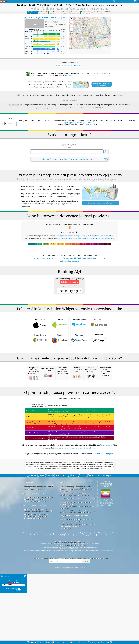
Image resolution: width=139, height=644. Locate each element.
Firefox (60, 364)
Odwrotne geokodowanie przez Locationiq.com (76, 594)
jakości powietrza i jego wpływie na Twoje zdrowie (76, 522)
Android (60, 348)
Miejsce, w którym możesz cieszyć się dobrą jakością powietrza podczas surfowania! (77, 600)
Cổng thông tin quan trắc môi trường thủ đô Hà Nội (70, 620)
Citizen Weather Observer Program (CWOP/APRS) (70, 616)
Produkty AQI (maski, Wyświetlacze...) (36, 589)
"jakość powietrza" (107, 519)
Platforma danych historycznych (34, 593)
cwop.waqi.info (64, 583)
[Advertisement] (69, 278)
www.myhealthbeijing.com (103, 528)
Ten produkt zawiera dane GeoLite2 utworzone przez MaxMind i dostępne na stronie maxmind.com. (77, 569)
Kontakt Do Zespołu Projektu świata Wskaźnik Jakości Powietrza (37, 561)
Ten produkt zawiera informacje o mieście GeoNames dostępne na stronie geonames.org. (78, 573)
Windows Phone (79, 348)
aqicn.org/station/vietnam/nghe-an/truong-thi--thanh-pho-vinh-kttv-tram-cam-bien (88, 238)
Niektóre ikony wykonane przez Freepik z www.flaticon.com (74, 590)
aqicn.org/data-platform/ (70, 261)
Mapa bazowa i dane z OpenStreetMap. (74, 596)
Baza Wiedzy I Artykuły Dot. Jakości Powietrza (38, 572)
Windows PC (99, 348)
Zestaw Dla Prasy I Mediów (32, 564)
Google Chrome (40, 364)
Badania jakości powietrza (33, 568)
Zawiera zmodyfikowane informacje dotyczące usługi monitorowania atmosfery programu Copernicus (77, 586)
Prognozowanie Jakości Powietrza (34, 587)
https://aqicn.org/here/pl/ (70, 100)
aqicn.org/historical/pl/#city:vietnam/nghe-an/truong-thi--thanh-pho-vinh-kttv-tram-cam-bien (69, 258)
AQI (46, 18)
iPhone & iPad (40, 348)
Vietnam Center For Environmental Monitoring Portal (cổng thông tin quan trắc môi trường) (70, 618)
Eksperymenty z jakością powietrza (35, 574)
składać (86, 636)
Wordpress (79, 364)
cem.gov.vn (70, 75)
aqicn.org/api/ (92, 125)
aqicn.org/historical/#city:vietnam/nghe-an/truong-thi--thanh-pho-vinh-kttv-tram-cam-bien (84, 236)
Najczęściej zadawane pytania (34, 580)
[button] (90, 32)
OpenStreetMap (101, 48)
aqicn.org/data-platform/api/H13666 (78, 123)
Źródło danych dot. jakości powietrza (35, 584)
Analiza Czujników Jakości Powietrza (35, 576)
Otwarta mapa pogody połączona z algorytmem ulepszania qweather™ (75, 578)
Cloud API (99, 363)
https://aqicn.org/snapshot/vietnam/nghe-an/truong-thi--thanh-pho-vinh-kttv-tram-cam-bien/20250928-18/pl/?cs (70, 108)
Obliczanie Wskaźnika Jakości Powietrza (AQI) (38, 585)
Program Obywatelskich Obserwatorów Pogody (76, 581)
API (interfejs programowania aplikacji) (36, 591)
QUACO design (66, 603)
